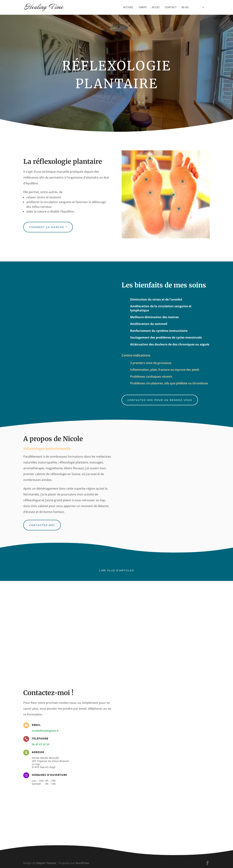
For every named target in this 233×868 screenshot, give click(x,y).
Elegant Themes (46, 863)
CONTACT (167, 8)
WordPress (82, 863)
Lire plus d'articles (117, 570)
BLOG (181, 8)
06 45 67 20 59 (41, 744)
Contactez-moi (42, 525)
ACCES (152, 8)
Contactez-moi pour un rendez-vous (160, 400)
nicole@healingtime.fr (45, 731)
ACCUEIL (125, 8)
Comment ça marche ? (48, 227)
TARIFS (139, 8)
